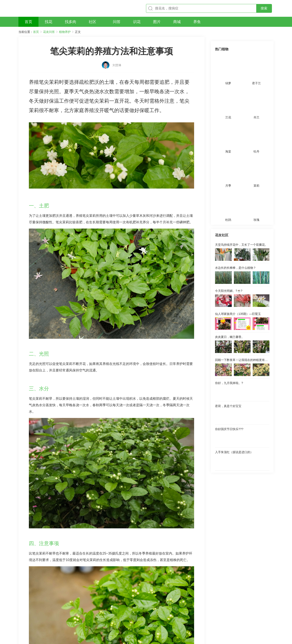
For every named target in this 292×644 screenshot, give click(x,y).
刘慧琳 (117, 58)
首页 (36, 32)
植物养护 (65, 32)
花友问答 (49, 32)
